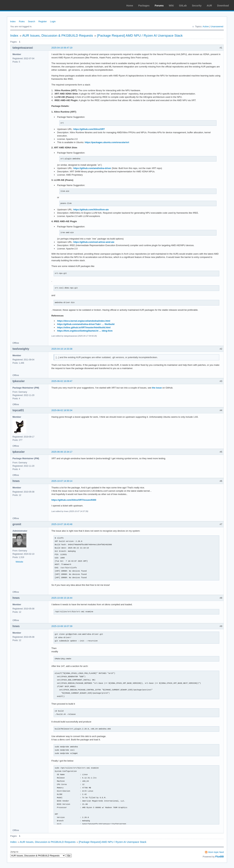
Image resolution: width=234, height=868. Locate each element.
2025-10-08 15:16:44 (62, 598)
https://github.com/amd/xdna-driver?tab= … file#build (86, 324)
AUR (209, 6)
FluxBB (220, 857)
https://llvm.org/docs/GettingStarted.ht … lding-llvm (85, 331)
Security (197, 6)
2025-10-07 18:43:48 (62, 524)
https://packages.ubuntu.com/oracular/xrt (107, 142)
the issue (157, 388)
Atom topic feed (216, 852)
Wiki (171, 6)
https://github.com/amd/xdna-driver (92, 168)
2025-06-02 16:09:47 (62, 381)
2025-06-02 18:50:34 (62, 410)
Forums (159, 6)
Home (130, 6)
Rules (22, 21)
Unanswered (217, 26)
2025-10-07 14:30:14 (62, 481)
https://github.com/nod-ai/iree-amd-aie (94, 242)
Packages (144, 6)
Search (32, 21)
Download (223, 6)
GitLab (183, 6)
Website (19, 562)
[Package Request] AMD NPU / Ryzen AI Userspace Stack (140, 36)
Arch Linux (19, 5)
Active (206, 26)
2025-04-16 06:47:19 (62, 48)
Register (43, 21)
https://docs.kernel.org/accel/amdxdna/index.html (84, 321)
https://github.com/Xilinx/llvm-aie (91, 210)
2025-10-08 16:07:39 (62, 626)
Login (53, 21)
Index (13, 21)
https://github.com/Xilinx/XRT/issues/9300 (74, 500)
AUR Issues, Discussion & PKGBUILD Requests (58, 36)
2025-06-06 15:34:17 (62, 452)
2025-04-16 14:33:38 (62, 349)
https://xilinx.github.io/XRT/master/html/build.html (84, 327)
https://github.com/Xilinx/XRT (89, 129)
